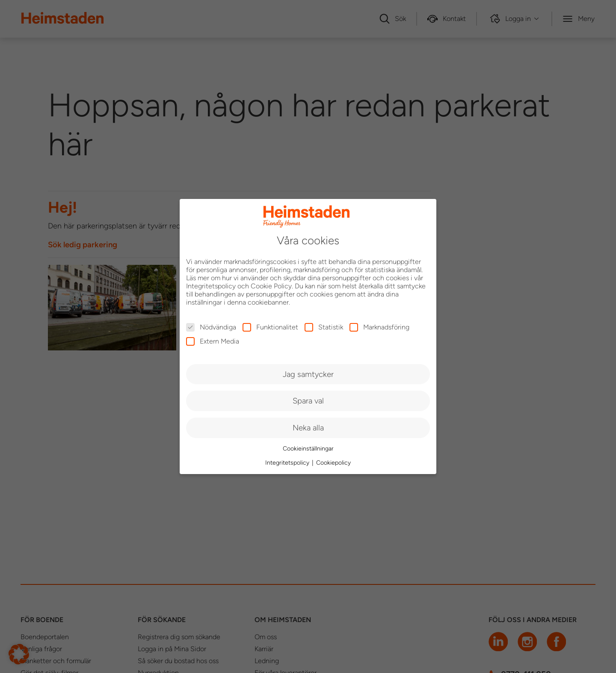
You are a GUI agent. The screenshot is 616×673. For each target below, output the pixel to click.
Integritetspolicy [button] (288, 463)
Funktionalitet (270, 327)
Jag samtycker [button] (308, 374)
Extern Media (213, 341)
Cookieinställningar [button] (308, 449)
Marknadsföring (379, 327)
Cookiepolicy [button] (333, 463)
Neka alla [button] (308, 428)
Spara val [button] (308, 401)
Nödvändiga (211, 327)
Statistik (324, 327)
